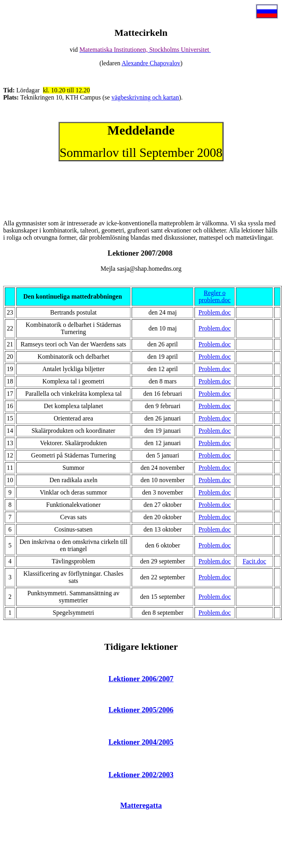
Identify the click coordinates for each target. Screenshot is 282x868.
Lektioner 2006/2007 (141, 679)
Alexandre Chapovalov (151, 63)
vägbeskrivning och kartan (145, 97)
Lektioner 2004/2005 (141, 742)
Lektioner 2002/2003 (141, 775)
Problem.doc (215, 312)
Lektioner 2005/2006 (141, 710)
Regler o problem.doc (214, 296)
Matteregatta (141, 805)
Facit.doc (254, 561)
